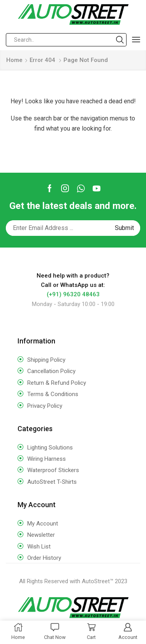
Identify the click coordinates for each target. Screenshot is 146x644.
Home (14, 60)
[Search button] (120, 40)
